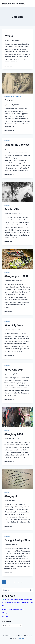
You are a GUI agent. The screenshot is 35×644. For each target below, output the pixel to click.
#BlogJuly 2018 (14, 325)
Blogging (7, 32)
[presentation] (17, 83)
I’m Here (9, 101)
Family (13, 97)
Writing (9, 36)
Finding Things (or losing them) (13, 609)
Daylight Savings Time (17, 540)
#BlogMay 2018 (14, 434)
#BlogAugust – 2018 (16, 276)
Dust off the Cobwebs (17, 145)
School (20, 32)
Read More (9, 66)
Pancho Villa (12, 209)
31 (22, 582)
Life (12, 32)
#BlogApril (11, 496)
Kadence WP (21, 638)
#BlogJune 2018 (14, 370)
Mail (4, 606)
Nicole (8, 40)
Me (16, 32)
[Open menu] (31, 4)
